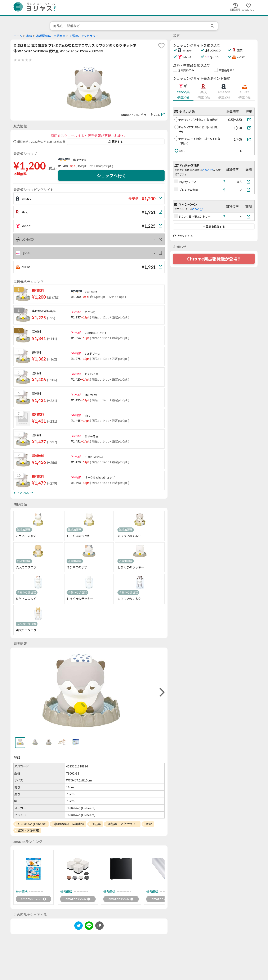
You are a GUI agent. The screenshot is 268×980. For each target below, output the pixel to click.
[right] (161, 692)
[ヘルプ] (224, 182)
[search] (213, 26)
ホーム (18, 36)
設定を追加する (214, 227)
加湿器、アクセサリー (84, 36)
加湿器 (96, 824)
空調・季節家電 (28, 830)
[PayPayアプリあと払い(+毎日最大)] (249, 128)
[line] (89, 927)
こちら (207, 170)
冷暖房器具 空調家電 (51, 36)
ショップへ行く (111, 176)
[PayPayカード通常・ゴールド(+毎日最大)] (249, 139)
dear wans (79, 160)
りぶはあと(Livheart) (32, 824)
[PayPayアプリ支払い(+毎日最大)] (249, 120)
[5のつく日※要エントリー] (249, 217)
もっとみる (23, 493)
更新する (116, 142)
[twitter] (79, 927)
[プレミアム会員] (249, 190)
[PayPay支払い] (249, 182)
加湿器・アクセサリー (123, 824)
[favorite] (161, 46)
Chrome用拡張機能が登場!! (214, 259)
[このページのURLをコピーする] (99, 926)
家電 (29, 36)
